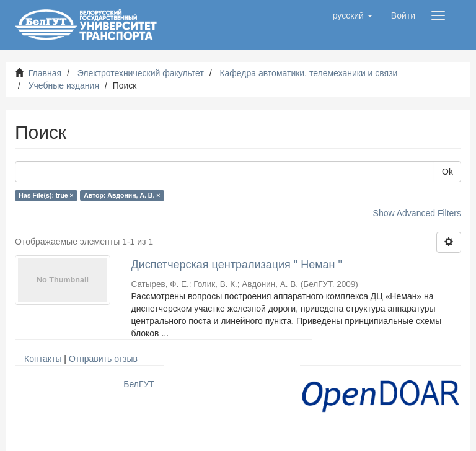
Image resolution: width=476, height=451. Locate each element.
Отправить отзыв (103, 359)
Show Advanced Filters (417, 213)
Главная (45, 73)
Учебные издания (64, 85)
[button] (353, 15)
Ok (447, 172)
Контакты (43, 359)
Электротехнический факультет (141, 73)
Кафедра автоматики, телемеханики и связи (308, 73)
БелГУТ (139, 384)
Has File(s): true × (46, 195)
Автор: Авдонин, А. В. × (122, 195)
